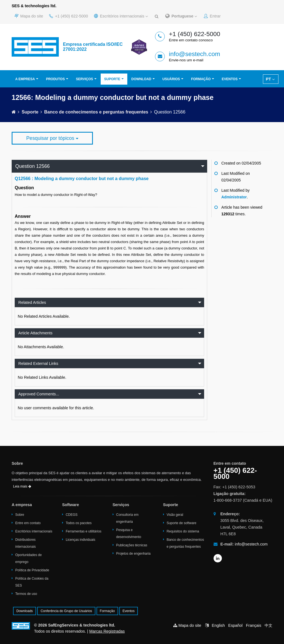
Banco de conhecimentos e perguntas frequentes (96, 112)
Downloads (25, 611)
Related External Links (38, 363)
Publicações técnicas (132, 545)
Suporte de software (182, 523)
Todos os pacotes (79, 523)
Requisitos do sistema (183, 531)
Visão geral (175, 515)
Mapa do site (29, 16)
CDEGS (72, 515)
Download (141, 79)
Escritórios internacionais (121, 16)
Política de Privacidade (32, 570)
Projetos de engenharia (133, 554)
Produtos (55, 79)
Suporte (112, 79)
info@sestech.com (195, 54)
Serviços (85, 79)
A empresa (25, 79)
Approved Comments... (39, 394)
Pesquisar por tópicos (52, 138)
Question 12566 (32, 166)
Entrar (212, 16)
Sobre (20, 515)
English (218, 625)
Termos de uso (26, 594)
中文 (268, 625)
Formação (201, 79)
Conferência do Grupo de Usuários (66, 611)
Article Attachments (35, 333)
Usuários (171, 79)
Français (254, 625)
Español (235, 625)
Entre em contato (28, 523)
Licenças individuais (81, 540)
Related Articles (32, 302)
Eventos (230, 79)
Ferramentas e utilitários (84, 531)
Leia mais (22, 486)
